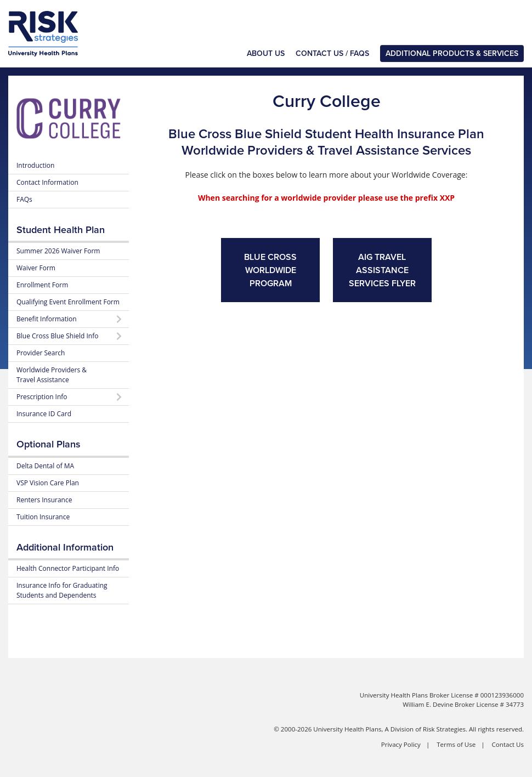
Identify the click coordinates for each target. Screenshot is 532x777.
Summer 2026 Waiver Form (58, 251)
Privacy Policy (401, 744)
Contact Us (508, 744)
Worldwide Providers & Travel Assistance (52, 375)
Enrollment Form (42, 285)
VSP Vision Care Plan (48, 483)
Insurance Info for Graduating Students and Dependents (62, 590)
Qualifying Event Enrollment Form (68, 302)
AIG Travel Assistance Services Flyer (382, 270)
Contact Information (47, 182)
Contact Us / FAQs (332, 53)
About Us (266, 53)
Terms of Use (456, 744)
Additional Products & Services (452, 53)
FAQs (24, 199)
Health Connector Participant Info (68, 568)
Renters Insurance (44, 500)
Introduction (35, 165)
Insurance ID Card (44, 414)
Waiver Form (36, 268)
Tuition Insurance (43, 517)
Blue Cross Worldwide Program (270, 270)
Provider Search (41, 353)
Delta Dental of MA (45, 466)
